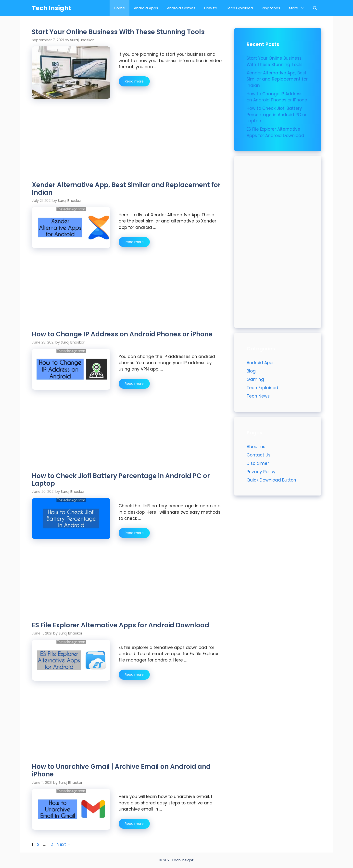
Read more (137, 83)
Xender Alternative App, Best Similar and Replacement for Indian (126, 189)
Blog (251, 371)
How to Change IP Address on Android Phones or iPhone (122, 334)
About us (256, 447)
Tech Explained (240, 8)
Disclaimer (258, 463)
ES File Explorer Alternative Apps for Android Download (120, 625)
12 (52, 844)
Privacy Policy (261, 472)
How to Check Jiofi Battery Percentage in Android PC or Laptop (121, 480)
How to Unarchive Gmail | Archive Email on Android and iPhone (121, 770)
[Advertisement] (127, 145)
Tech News (258, 396)
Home (120, 8)
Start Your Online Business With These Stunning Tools (118, 32)
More (299, 8)
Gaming (255, 379)
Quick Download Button (271, 480)
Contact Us (258, 455)
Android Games (181, 8)
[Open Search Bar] (315, 8)
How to (211, 8)
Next (64, 844)
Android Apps (146, 8)
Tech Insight (51, 8)
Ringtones (271, 8)
